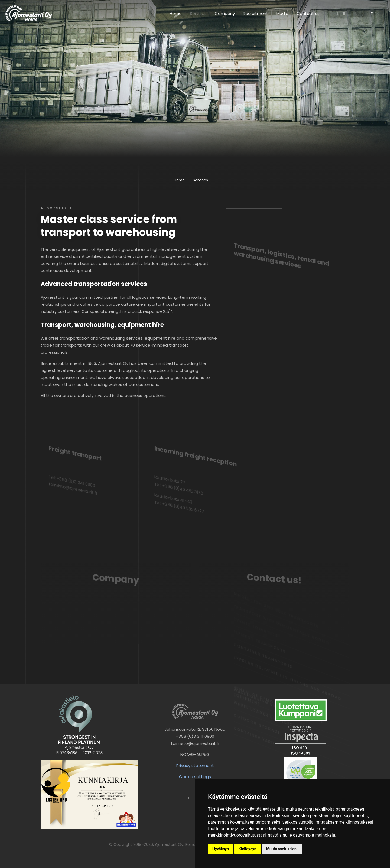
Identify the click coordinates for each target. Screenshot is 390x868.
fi (373, 14)
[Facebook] (333, 13)
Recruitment (256, 13)
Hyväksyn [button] (221, 849)
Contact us (308, 13)
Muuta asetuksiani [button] (282, 849)
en (377, 14)
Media (282, 13)
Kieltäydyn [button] (248, 849)
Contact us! (274, 580)
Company (225, 13)
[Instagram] (338, 13)
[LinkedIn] (344, 13)
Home (176, 13)
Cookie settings (195, 777)
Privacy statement (195, 765)
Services (198, 13)
